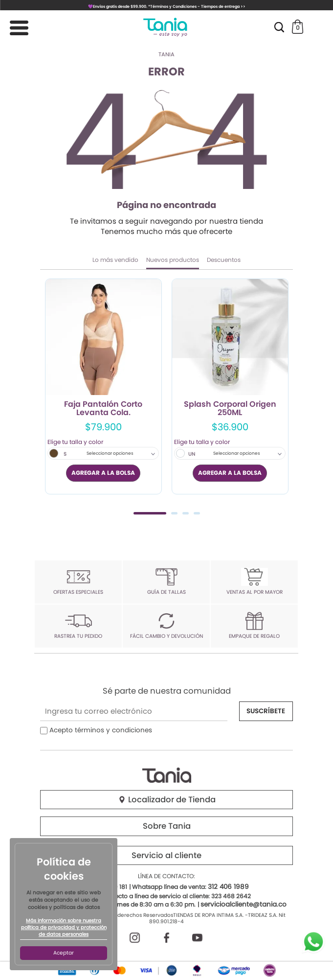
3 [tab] (186, 513)
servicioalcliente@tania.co (244, 904)
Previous (51, 395)
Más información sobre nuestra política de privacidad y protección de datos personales (64, 928)
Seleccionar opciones (110, 453)
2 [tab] (174, 513)
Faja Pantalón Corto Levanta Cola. (103, 409)
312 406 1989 (228, 887)
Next (282, 395)
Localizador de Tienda (167, 800)
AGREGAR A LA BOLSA (103, 473)
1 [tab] (150, 513)
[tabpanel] (103, 386)
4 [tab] (197, 513)
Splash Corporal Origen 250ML (230, 409)
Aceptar (64, 953)
